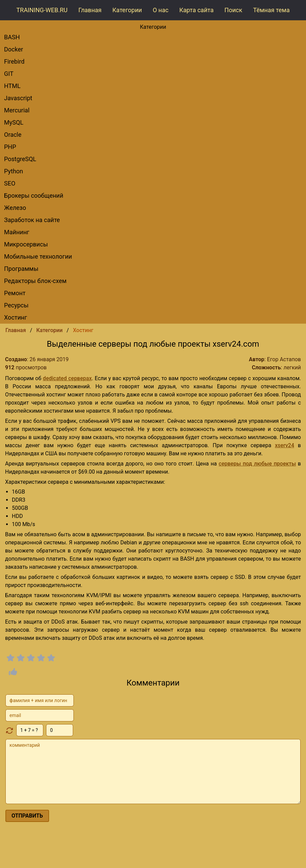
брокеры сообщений (34, 196)
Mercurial (17, 110)
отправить (27, 816)
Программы (21, 269)
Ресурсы (16, 305)
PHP (10, 147)
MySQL (14, 122)
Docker (14, 49)
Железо (15, 208)
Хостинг (16, 317)
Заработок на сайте (32, 220)
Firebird (14, 61)
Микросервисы (26, 244)
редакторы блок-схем (35, 281)
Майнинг (17, 232)
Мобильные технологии (38, 256)
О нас (160, 10)
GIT (9, 74)
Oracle (13, 135)
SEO (10, 183)
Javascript (18, 98)
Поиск (233, 10)
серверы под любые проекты (257, 464)
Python (14, 171)
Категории (127, 10)
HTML (12, 86)
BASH (12, 37)
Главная (90, 10)
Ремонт (15, 293)
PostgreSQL (20, 159)
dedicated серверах (67, 378)
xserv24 (285, 445)
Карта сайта (196, 10)
